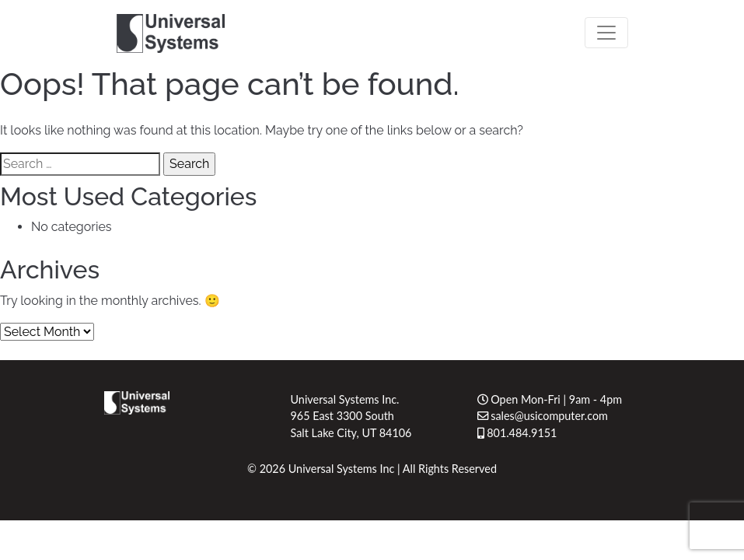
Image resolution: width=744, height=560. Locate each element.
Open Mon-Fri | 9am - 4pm (550, 399)
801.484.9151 (517, 433)
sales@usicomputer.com (543, 416)
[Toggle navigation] (606, 33)
